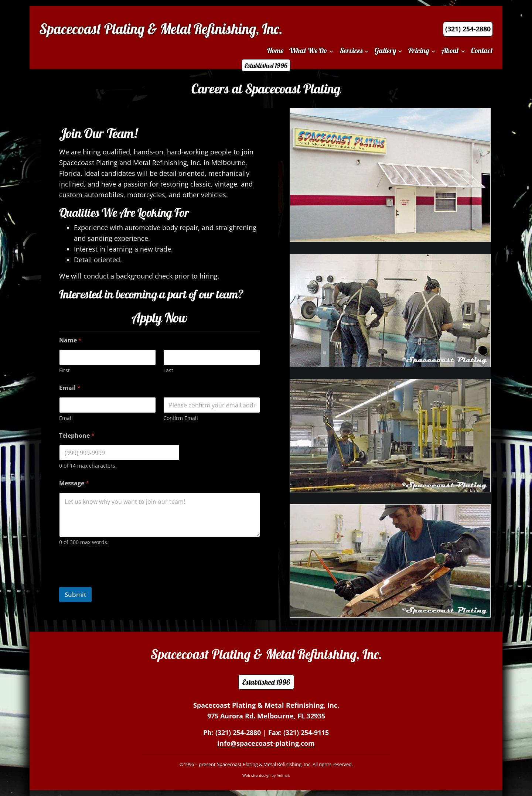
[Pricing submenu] (433, 51)
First (64, 370)
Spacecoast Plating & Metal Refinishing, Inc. (161, 29)
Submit (75, 595)
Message (74, 483)
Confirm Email (181, 418)
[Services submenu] (366, 51)
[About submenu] (463, 51)
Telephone (77, 436)
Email (66, 418)
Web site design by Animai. (266, 775)
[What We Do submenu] (331, 51)
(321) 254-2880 (238, 732)
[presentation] (115, 582)
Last (168, 370)
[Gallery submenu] (400, 51)
